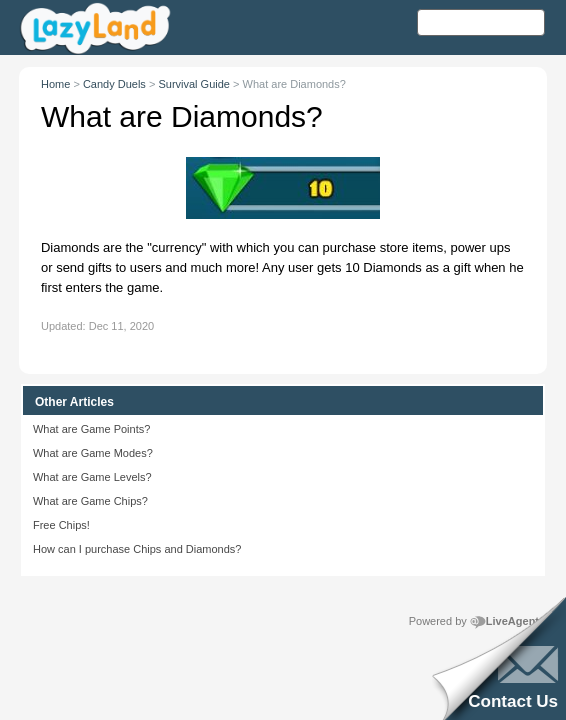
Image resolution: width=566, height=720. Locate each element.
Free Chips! (61, 525)
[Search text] (481, 22)
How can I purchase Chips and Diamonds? (137, 549)
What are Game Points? (91, 429)
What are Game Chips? (90, 501)
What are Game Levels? (92, 477)
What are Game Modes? (93, 453)
